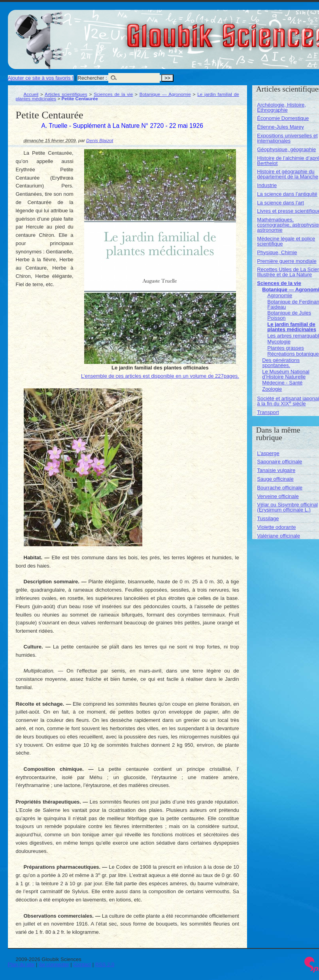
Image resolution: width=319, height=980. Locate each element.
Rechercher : (92, 78)
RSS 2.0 (105, 964)
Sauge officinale (275, 479)
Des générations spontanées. (281, 363)
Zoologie (272, 389)
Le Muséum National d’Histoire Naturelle (286, 374)
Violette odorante (276, 527)
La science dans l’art (280, 203)
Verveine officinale (278, 496)
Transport (268, 412)
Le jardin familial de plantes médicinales (292, 327)
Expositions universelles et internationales (287, 138)
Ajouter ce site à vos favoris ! (41, 78)
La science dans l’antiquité (287, 194)
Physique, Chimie (277, 252)
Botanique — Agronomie (165, 94)
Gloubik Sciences (272, 31)
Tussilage (268, 518)
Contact (82, 964)
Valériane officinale (278, 536)
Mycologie (279, 342)
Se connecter (54, 964)
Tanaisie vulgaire (276, 470)
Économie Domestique (283, 118)
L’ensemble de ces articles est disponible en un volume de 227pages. (160, 376)
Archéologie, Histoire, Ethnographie (281, 107)
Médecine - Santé (282, 383)
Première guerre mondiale (287, 261)
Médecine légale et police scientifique (286, 241)
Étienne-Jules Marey (280, 127)
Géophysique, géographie (286, 149)
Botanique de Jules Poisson (289, 315)
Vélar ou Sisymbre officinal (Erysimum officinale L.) (287, 507)
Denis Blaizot (100, 140)
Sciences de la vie (113, 94)
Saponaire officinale (279, 462)
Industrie (267, 185)
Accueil (31, 94)
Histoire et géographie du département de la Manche (288, 174)
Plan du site (21, 964)
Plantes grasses (286, 348)
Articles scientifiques (66, 94)
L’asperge (268, 453)
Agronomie (280, 295)
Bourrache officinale (280, 488)
